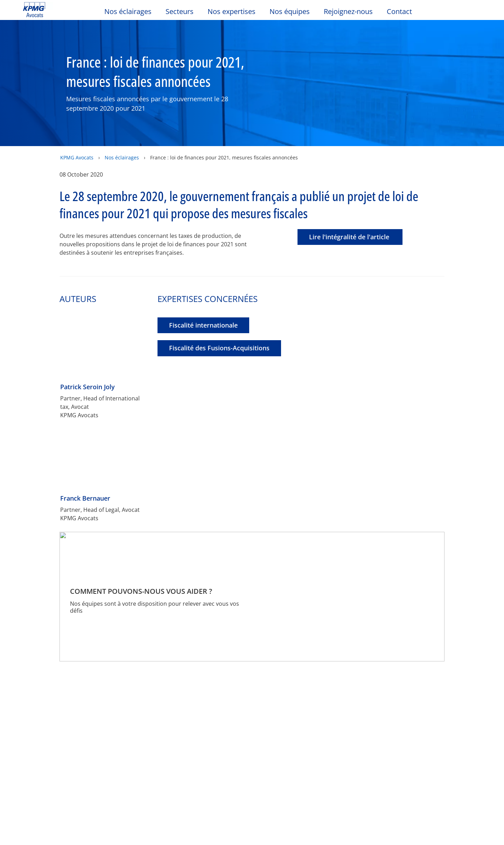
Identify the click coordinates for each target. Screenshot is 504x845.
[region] (254, 151)
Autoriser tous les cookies (181, 201)
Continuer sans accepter (341, 94)
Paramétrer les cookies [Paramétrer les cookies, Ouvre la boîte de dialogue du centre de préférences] (327, 201)
